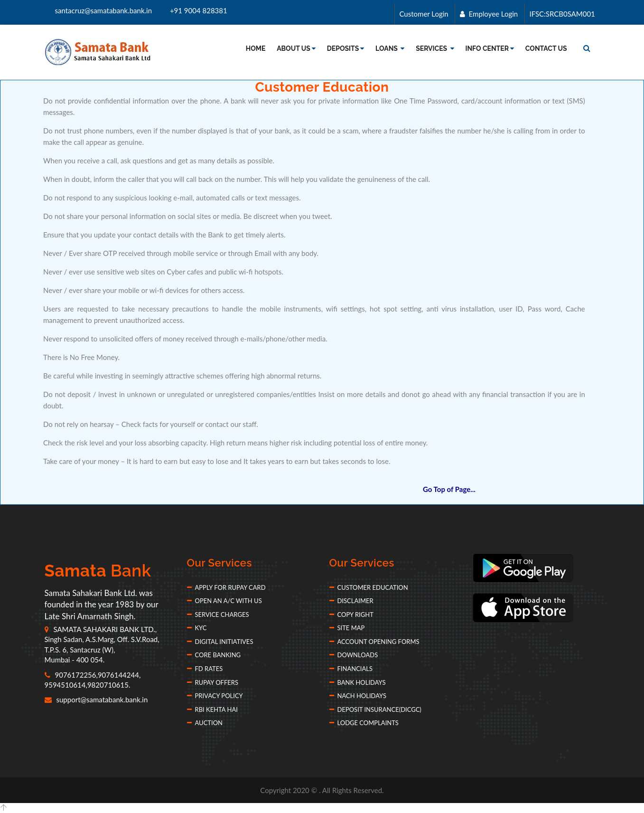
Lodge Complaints (364, 723)
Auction (205, 723)
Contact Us (546, 48)
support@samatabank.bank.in (96, 700)
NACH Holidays (358, 696)
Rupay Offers (213, 682)
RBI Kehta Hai (212, 709)
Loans (390, 48)
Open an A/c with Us (224, 601)
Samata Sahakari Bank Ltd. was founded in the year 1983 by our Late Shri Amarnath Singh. (102, 605)
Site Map (347, 628)
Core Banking (214, 655)
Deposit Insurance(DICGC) (375, 709)
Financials (351, 669)
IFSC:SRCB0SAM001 (562, 14)
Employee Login (488, 14)
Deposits (346, 48)
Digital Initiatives (220, 642)
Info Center (490, 48)
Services (435, 48)
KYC (197, 628)
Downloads (354, 655)
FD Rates (205, 669)
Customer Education (369, 587)
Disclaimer (351, 601)
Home (256, 48)
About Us (296, 48)
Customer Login (423, 14)
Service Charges (218, 614)
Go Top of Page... (449, 489)
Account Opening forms (374, 642)
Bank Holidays (358, 682)
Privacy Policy (215, 696)
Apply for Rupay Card (226, 587)
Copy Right (351, 614)
